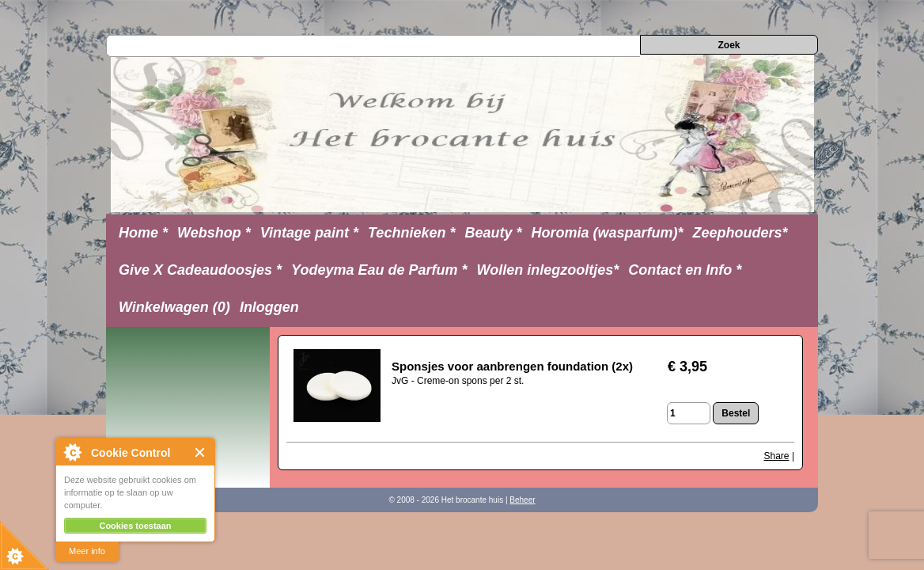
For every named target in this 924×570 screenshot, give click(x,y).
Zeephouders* (740, 233)
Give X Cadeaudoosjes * (200, 270)
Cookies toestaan (135, 526)
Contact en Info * (685, 270)
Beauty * (493, 233)
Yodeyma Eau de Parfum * (379, 270)
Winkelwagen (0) (174, 307)
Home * (143, 233)
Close (201, 452)
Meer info (87, 551)
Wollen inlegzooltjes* (548, 270)
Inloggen (269, 307)
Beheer (522, 500)
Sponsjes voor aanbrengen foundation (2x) (512, 366)
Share (777, 456)
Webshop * (214, 233)
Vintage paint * (309, 233)
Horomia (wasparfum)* (607, 233)
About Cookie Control (72, 452)
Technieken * (411, 233)
